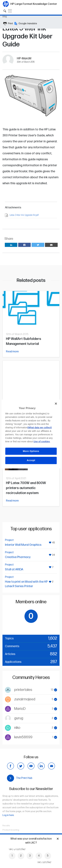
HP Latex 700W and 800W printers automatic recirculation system (26, 488)
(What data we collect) (40, 428)
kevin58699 (23, 737)
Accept (31, 460)
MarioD (20, 709)
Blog (5, 17)
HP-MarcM (24, 58)
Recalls (6, 826)
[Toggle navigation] (10, 11)
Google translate (26, 24)
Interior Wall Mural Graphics (23, 545)
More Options (31, 451)
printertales (23, 690)
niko (17, 728)
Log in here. (8, 815)
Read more (12, 352)
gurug (19, 718)
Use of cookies (42, 441)
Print (8, 24)
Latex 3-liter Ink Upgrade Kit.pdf (24, 215)
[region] (31, 434)
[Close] (56, 404)
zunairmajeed (25, 699)
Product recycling (11, 830)
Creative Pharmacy (18, 557)
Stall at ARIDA (14, 569)
